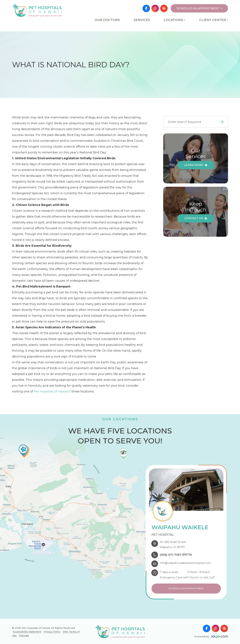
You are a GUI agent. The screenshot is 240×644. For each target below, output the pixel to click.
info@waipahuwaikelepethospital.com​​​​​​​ (185, 563)
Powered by (211, 636)
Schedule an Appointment (186, 588)
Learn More (194, 165)
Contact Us (194, 218)
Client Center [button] (214, 20)
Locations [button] (174, 20)
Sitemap (24, 635)
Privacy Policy (52, 631)
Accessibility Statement (27, 631)
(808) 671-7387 (171, 555)
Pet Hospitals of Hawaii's (52, 391)
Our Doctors (107, 20)
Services (142, 20)
